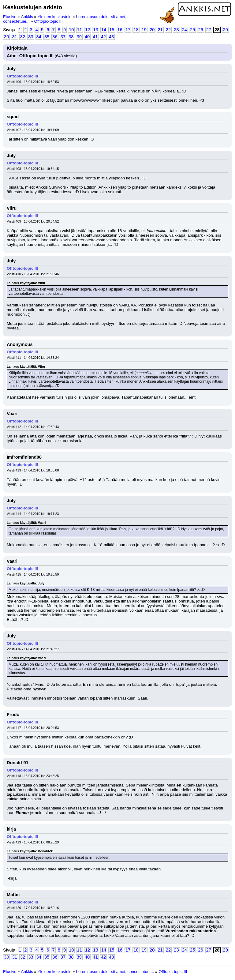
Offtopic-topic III (48, 21)
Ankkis (27, 17)
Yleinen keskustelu (55, 17)
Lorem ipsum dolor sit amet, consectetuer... (115, 972)
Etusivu (10, 17)
